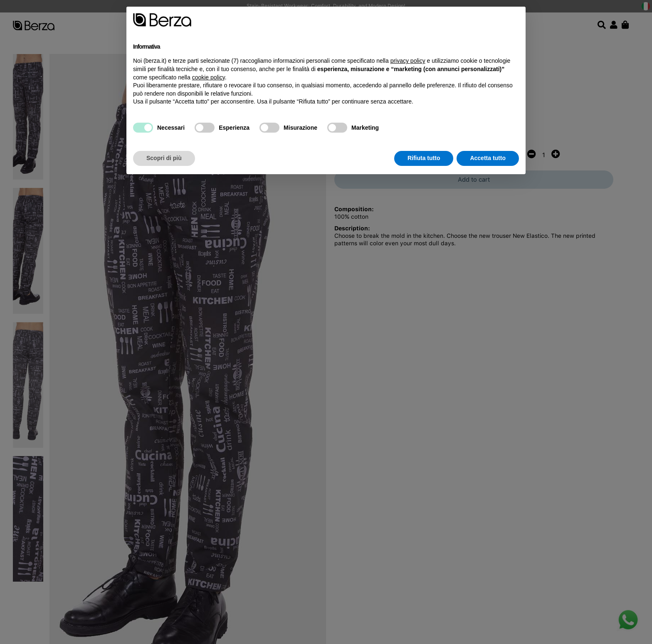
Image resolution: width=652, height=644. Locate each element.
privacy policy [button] (408, 61)
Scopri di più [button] (164, 158)
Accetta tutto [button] (488, 158)
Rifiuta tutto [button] (424, 158)
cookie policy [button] (209, 77)
